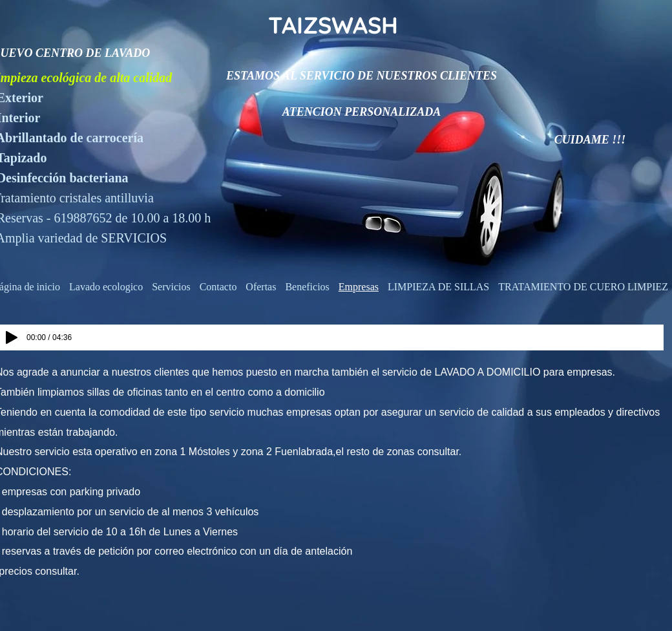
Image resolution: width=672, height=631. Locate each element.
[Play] (12, 337)
